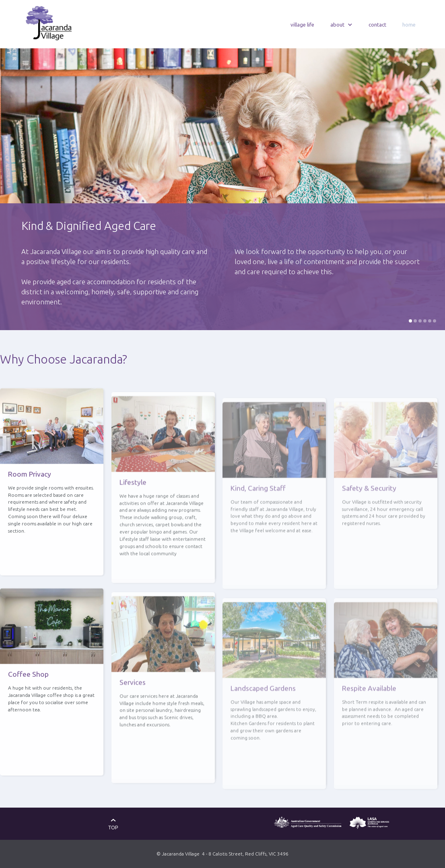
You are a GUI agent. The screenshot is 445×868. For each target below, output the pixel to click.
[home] (49, 23)
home (409, 25)
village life (302, 25)
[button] (341, 25)
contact (377, 25)
